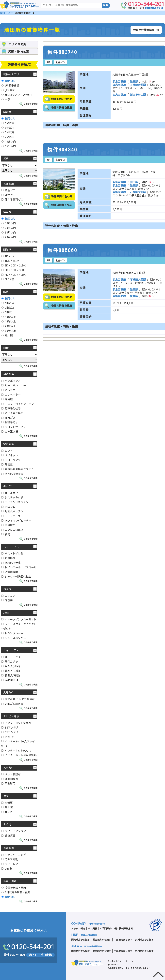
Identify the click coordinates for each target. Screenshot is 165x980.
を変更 (17, 44)
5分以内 (8, 132)
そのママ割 (10, 859)
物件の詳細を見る (62, 108)
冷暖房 (7, 589)
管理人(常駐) (11, 675)
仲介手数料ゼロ (12, 199)
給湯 (6, 534)
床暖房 (7, 600)
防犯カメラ (10, 661)
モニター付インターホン (18, 404)
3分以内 (8, 128)
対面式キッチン (12, 511)
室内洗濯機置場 (12, 474)
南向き (7, 812)
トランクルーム (12, 633)
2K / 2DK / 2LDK (13, 265)
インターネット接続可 (16, 723)
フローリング (11, 460)
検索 (105, 5)
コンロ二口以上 (12, 530)
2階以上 (8, 307)
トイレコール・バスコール (19, 567)
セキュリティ (11, 650)
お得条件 (9, 848)
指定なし (8, 81)
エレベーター (11, 395)
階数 (6, 292)
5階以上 (8, 312)
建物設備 (9, 374)
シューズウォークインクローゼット (19, 626)
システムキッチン (14, 497)
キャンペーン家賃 (14, 855)
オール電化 (10, 493)
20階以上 (9, 326)
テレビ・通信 (11, 716)
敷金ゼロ (8, 190)
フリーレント (11, 864)
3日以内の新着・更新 (16, 892)
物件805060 (62, 250)
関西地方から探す (102, 940)
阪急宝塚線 (120, 81)
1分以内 (8, 123)
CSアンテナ (10, 732)
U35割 (7, 868)
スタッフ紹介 (78, 928)
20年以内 (9, 228)
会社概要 (93, 928)
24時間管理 (10, 680)
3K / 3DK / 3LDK (13, 270)
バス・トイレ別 (12, 553)
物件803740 (62, 52)
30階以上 (9, 331)
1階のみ (8, 303)
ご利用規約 (106, 928)
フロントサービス (14, 427)
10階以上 (9, 317)
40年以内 (9, 237)
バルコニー (10, 390)
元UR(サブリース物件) (17, 95)
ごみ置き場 (10, 431)
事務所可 (8, 783)
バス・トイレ (11, 547)
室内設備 (9, 444)
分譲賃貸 (8, 835)
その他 (7, 824)
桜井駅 (134, 296)
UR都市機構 (10, 85)
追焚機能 (8, 558)
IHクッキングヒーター (16, 520)
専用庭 (7, 399)
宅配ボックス (11, 381)
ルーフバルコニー (14, 385)
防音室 (7, 464)
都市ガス (8, 418)
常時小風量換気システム (18, 469)
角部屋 (7, 803)
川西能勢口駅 (138, 95)
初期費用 (9, 184)
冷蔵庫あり (10, 525)
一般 (6, 99)
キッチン (9, 486)
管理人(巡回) (11, 666)
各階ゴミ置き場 (12, 704)
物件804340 (62, 150)
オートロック (11, 657)
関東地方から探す (81, 940)
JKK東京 (8, 90)
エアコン (8, 596)
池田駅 (134, 81)
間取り (7, 249)
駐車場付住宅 (11, 408)
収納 (6, 613)
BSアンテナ (10, 727)
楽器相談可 (10, 779)
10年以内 (9, 223)
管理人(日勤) (11, 671)
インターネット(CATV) (17, 750)
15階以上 (9, 321)
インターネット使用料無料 (19, 755)
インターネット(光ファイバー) (18, 744)
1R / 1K (8, 256)
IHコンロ (8, 507)
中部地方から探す (123, 940)
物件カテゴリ (11, 74)
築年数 (7, 212)
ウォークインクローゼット (19, 619)
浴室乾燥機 (10, 572)
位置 (6, 796)
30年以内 (9, 232)
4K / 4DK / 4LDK (13, 275)
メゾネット (10, 455)
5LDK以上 (9, 279)
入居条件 (9, 692)
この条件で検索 (30, 104)
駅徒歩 (7, 112)
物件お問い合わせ (62, 99)
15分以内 (9, 146)
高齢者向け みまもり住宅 (18, 699)
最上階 (7, 335)
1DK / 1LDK (10, 261)
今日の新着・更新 (14, 888)
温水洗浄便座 (11, 563)
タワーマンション (14, 831)
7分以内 (8, 137)
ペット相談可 (11, 774)
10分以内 (9, 141)
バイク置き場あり (14, 413)
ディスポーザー (12, 516)
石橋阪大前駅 (138, 85)
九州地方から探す (144, 940)
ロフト (7, 451)
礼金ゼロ (8, 195)
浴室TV (8, 737)
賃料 (6, 159)
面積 (6, 348)
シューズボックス (14, 638)
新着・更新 (10, 881)
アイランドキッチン (15, 502)
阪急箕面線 (120, 296)
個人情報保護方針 (124, 928)
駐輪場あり (10, 422)
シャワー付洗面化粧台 (16, 576)
